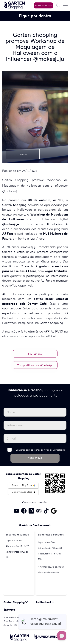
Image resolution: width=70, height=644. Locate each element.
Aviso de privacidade (54, 450)
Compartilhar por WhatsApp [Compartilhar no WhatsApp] (35, 365)
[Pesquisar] (58, 5)
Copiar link (35, 354)
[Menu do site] (65, 5)
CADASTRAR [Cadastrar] (35, 458)
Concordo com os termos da (40, 450)
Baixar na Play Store (23, 485)
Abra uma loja (43, 5)
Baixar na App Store (23, 492)
